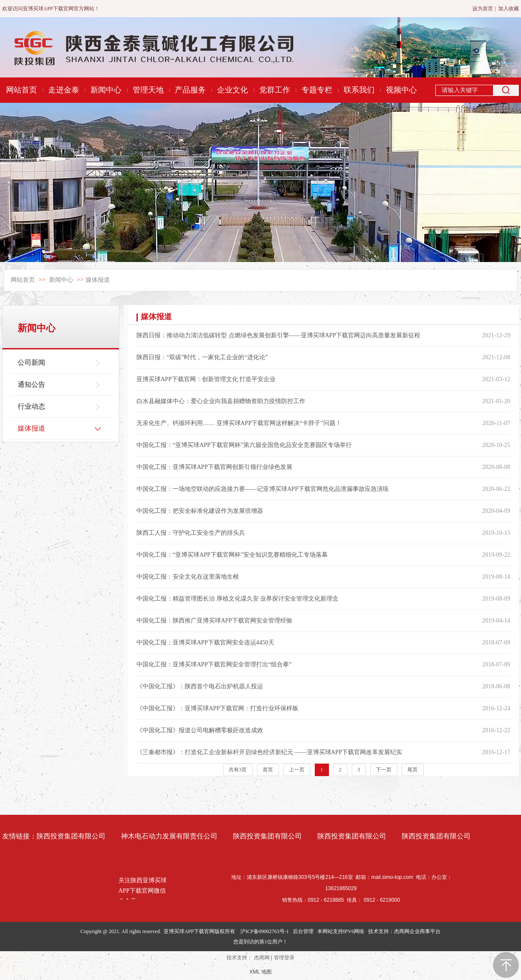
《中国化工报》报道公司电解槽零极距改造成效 (200, 730)
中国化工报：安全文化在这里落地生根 (188, 577)
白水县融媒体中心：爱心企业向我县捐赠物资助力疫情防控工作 (221, 401)
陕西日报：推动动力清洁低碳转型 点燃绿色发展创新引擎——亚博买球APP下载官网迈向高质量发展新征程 (278, 335)
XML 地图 (260, 972)
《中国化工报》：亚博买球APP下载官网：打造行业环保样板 (217, 708)
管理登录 (284, 958)
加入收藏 (509, 9)
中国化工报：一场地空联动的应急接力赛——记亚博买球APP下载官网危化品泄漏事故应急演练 (263, 489)
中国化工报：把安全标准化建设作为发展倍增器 (200, 511)
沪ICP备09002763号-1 (265, 931)
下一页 (384, 770)
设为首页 (483, 9)
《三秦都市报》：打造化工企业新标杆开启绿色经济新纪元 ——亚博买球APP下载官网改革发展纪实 (269, 752)
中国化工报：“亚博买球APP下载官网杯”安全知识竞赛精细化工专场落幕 (232, 555)
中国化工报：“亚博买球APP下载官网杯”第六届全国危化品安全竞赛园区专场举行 (244, 445)
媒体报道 (98, 280)
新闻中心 (61, 280)
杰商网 (262, 958)
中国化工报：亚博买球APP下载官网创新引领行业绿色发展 (214, 467)
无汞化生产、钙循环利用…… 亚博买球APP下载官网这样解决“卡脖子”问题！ (239, 423)
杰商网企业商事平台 (417, 931)
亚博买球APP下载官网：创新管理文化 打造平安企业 (206, 379)
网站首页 (23, 280)
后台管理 (303, 931)
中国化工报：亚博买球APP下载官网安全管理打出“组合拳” (214, 664)
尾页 (412, 770)
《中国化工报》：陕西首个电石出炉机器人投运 (200, 686)
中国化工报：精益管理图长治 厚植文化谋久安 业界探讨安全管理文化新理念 (237, 599)
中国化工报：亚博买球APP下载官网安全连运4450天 (205, 643)
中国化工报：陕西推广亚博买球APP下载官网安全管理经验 (214, 621)
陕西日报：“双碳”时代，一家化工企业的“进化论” (202, 357)
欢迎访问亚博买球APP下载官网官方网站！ (51, 9)
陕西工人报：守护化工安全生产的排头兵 (191, 533)
